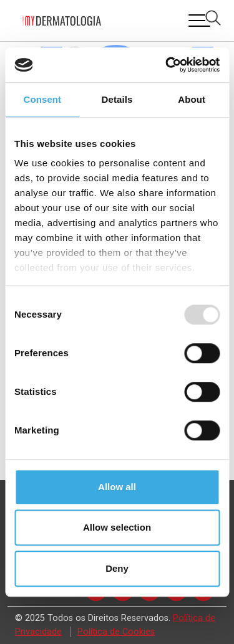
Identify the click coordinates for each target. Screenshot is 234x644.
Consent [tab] (42, 99)
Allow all (117, 487)
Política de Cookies (116, 632)
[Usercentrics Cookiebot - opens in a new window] (167, 65)
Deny (117, 568)
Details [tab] (117, 99)
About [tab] (192, 99)
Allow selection (117, 527)
